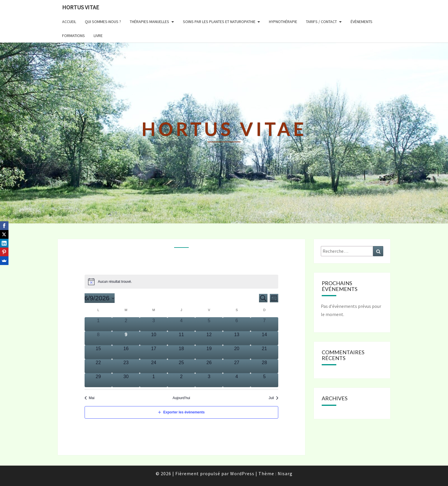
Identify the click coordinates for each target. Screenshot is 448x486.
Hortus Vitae (81, 7)
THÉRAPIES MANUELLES (149, 22)
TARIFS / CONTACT (321, 22)
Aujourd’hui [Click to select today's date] (181, 398)
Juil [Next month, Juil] (271, 398)
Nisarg (285, 473)
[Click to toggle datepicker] (100, 298)
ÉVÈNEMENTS (362, 22)
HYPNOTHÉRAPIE (283, 22)
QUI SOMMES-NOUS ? (103, 22)
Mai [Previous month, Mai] (92, 398)
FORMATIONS (73, 36)
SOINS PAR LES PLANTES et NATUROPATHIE (219, 22)
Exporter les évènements (184, 412)
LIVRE (98, 36)
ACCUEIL (69, 22)
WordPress (242, 473)
